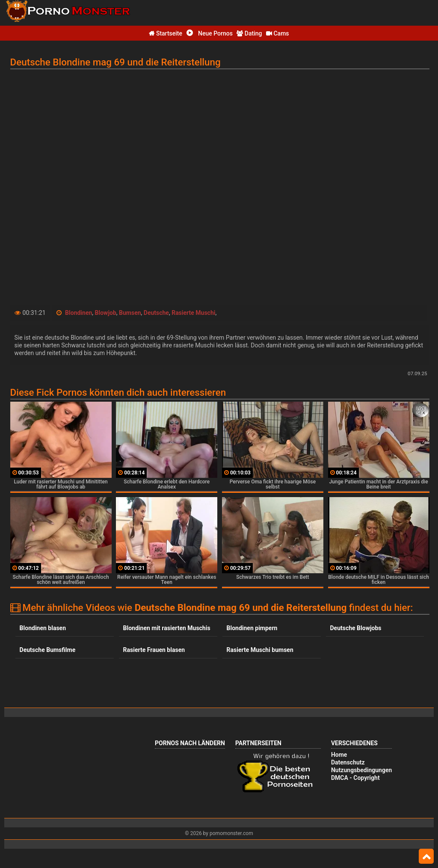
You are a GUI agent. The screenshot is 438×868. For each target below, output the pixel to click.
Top (426, 856)
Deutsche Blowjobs (356, 628)
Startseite (166, 33)
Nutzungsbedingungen (361, 770)
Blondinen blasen (43, 628)
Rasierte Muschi (193, 313)
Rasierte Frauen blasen (154, 650)
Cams (278, 33)
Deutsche (156, 313)
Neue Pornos (210, 33)
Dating (249, 33)
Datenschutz (348, 762)
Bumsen (130, 313)
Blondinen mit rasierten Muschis (167, 628)
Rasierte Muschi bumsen (260, 650)
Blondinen (78, 313)
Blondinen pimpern (252, 628)
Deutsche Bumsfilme (48, 650)
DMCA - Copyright (355, 778)
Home (339, 755)
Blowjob (106, 313)
